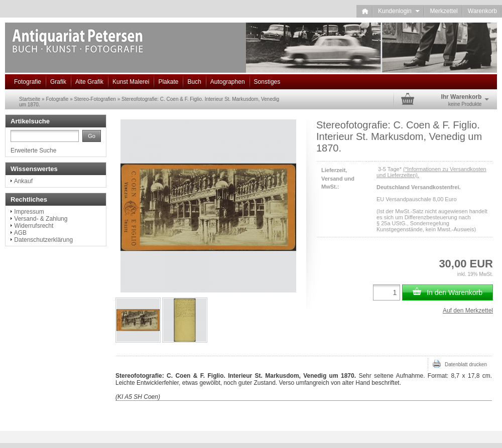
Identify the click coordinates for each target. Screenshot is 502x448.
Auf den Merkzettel (468, 311)
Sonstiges (267, 82)
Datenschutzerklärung (43, 240)
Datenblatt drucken (460, 364)
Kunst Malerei (131, 82)
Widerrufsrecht (34, 226)
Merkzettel (444, 11)
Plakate (168, 82)
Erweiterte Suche (33, 151)
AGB (20, 233)
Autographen (228, 82)
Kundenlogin (399, 11)
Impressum (29, 212)
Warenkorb (482, 11)
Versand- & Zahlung (41, 219)
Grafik (58, 82)
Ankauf (23, 181)
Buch (194, 82)
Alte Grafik (89, 82)
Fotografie (28, 82)
